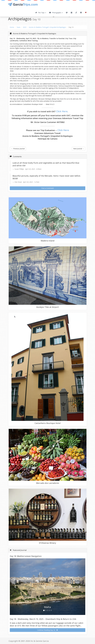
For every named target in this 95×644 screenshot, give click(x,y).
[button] (16, 587)
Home (12, 27)
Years (18, 27)
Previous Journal (18, 149)
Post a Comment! (48, 188)
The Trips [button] (41, 13)
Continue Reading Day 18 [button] (48, 630)
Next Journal (79, 149)
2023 (25, 27)
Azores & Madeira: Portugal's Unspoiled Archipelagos (47, 27)
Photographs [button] (56, 13)
